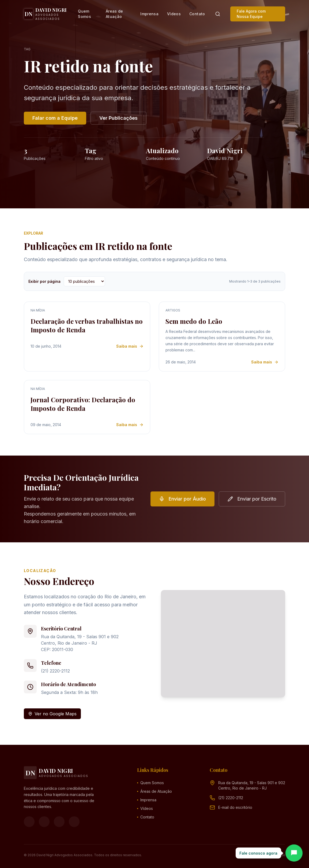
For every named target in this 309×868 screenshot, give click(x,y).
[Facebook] (29, 822)
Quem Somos (84, 14)
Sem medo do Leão (194, 321)
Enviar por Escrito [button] (252, 499)
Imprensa (149, 14)
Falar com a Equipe (55, 118)
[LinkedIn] (74, 822)
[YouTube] (59, 822)
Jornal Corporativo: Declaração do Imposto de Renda (83, 404)
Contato (197, 14)
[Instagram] (44, 822)
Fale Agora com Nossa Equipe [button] (251, 14)
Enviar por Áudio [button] (182, 499)
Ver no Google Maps (52, 714)
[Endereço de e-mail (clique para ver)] (235, 807)
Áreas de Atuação (114, 14)
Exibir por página (44, 281)
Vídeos (174, 14)
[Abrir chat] (294, 853)
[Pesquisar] (218, 14)
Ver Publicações (118, 118)
